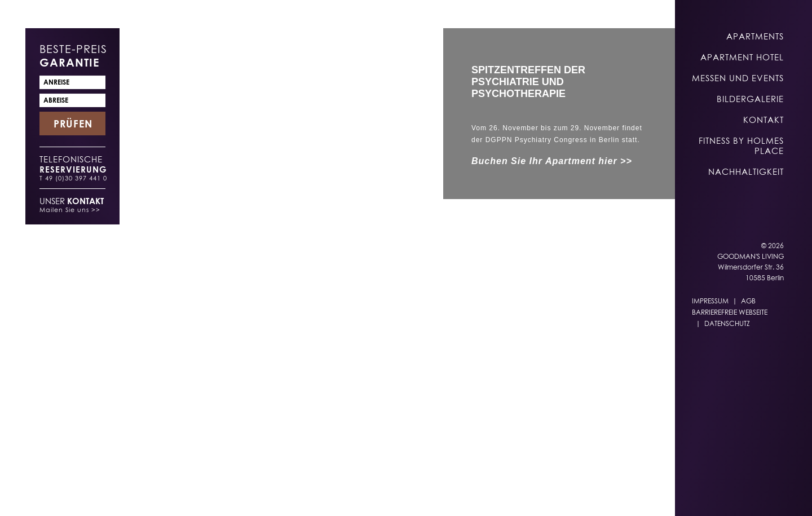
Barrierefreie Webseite (730, 312)
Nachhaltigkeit (746, 171)
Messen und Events (738, 78)
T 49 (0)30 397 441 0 (73, 178)
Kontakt (764, 120)
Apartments (755, 36)
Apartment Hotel (742, 57)
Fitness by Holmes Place (741, 145)
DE (477, 494)
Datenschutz (727, 323)
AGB (748, 301)
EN (499, 494)
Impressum (710, 301)
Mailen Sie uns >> (70, 210)
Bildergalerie (750, 99)
